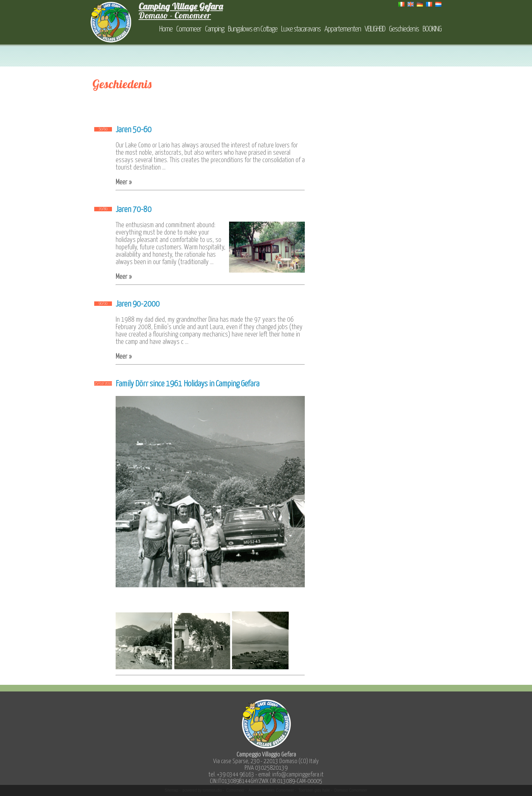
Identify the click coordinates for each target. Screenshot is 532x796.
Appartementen (343, 29)
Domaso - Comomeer (181, 11)
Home (166, 29)
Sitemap (172, 790)
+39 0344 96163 (236, 775)
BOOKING (432, 29)
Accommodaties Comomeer (271, 790)
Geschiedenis (404, 29)
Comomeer (189, 29)
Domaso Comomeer (351, 790)
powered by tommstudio (202, 790)
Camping (215, 29)
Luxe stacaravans (301, 29)
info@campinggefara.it (298, 775)
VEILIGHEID (375, 29)
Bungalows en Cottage (253, 29)
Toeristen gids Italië (314, 790)
